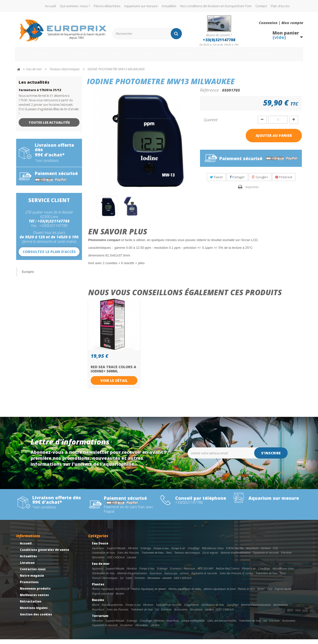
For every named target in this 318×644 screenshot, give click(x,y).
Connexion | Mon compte (281, 23)
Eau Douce (35, 57)
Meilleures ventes (34, 600)
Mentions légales (34, 613)
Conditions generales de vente (44, 555)
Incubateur (127, 630)
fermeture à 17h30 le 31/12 (40, 95)
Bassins (149, 57)
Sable (129, 583)
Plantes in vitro (246, 593)
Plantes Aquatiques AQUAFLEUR (111, 593)
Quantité (211, 124)
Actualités (169, 6)
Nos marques (274, 57)
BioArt (261, 593)
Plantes (115, 57)
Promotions (228, 57)
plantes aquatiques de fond (219, 593)
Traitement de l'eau (153, 557)
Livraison (27, 567)
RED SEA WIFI (206, 573)
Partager (237, 182)
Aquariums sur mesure (141, 6)
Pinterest (284, 182)
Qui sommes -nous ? (75, 6)
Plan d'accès (280, 6)
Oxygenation (191, 609)
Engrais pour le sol (103, 598)
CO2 (275, 553)
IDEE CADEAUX (116, 562)
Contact (261, 6)
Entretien (286, 557)
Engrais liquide (283, 593)
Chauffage (194, 553)
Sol (157, 614)
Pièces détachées (107, 6)
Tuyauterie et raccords (266, 557)
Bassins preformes (112, 609)
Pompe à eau (161, 553)
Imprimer (252, 192)
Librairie (132, 562)
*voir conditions (47, 165)
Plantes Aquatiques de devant (149, 593)
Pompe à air (178, 553)
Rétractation (31, 606)
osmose (184, 578)
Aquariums (98, 553)
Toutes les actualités (49, 127)
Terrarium (186, 57)
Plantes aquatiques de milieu (185, 593)
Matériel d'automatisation (236, 557)
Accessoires (181, 614)
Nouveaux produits (35, 593)
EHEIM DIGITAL (235, 553)
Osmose (266, 553)
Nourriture (252, 553)
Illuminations (281, 609)
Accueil (50, 6)
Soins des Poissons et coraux (236, 578)
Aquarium (98, 573)
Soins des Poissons (128, 557)
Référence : (211, 95)
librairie (120, 598)
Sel (122, 583)
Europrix (28, 276)
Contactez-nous (33, 574)
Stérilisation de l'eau (103, 557)
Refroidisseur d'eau (213, 553)
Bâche (96, 609)
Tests (169, 557)
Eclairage (146, 553)
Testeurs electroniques (187, 557)
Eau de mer (76, 57)
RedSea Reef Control (228, 573)
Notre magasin (32, 580)
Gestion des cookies (36, 619)
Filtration (133, 553)
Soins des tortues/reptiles (222, 625)
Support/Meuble (116, 553)
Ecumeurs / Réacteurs (183, 573)
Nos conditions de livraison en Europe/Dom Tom (216, 6)
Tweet (216, 182)
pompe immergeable (193, 625)
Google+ (260, 182)
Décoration (98, 562)
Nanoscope (171, 578)
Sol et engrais (210, 557)
